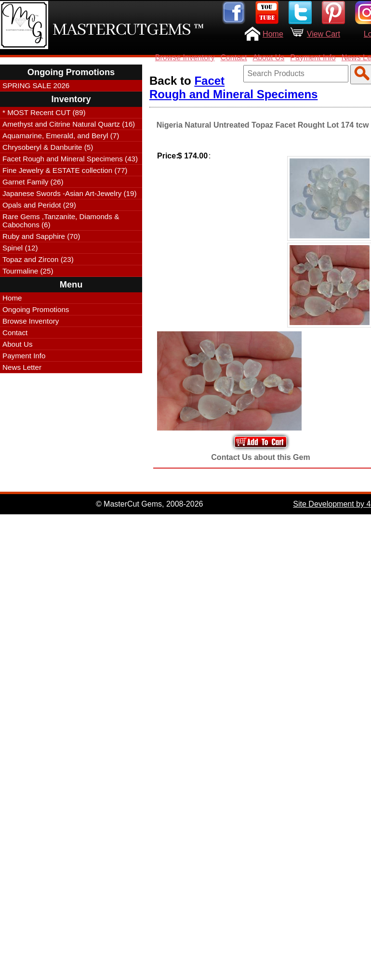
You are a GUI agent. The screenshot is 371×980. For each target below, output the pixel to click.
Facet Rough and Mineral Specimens (233, 87)
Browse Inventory (185, 58)
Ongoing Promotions (36, 309)
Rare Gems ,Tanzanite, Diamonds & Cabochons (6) (61, 221)
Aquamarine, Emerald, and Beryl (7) (61, 136)
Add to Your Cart (261, 442)
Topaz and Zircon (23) (38, 259)
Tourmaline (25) (28, 271)
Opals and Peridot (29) (39, 205)
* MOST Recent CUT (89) (44, 112)
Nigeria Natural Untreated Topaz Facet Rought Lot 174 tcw (263, 125)
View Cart (324, 34)
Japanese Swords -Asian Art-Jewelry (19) (70, 193)
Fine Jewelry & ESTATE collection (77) (65, 170)
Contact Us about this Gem (260, 457)
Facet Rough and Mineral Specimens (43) (70, 159)
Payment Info (313, 58)
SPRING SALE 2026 (36, 85)
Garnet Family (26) (33, 182)
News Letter (22, 367)
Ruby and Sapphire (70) (41, 236)
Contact (233, 58)
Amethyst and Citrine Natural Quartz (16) (69, 124)
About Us (269, 58)
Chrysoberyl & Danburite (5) (48, 147)
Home (273, 34)
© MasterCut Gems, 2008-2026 (150, 504)
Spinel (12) (20, 248)
